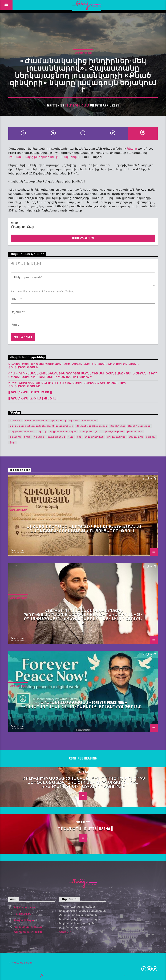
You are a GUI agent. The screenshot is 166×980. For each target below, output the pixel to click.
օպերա (151, 437)
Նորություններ (83, 53)
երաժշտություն (114, 432)
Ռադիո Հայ (77, 105)
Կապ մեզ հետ (22, 963)
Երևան (74, 421)
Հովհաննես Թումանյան (92, 426)
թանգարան (135, 432)
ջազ (71, 437)
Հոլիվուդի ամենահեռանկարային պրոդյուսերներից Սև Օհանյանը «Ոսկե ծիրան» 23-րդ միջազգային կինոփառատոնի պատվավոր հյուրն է (83, 375)
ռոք (79, 437)
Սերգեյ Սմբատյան (22, 432)
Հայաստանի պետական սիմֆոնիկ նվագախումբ (41, 426)
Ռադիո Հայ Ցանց (140, 426)
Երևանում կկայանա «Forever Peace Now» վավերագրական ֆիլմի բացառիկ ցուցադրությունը (67, 385)
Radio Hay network (36, 421)
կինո (27, 437)
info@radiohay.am (25, 920)
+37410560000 (23, 914)
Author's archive (83, 238)
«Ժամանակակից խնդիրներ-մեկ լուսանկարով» (43, 157)
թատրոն (15, 437)
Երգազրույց (58, 421)
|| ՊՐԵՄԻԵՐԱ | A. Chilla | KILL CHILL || (33, 399)
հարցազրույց (56, 437)
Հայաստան (89, 421)
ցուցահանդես (116, 437)
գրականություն (90, 432)
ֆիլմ (13, 442)
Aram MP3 (16, 421)
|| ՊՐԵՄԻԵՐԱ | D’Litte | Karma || (30, 393)
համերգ (39, 437)
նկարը (132, 149)
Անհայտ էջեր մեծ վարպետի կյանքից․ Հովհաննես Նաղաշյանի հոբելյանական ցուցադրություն (74, 366)
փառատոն (136, 437)
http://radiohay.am (25, 908)
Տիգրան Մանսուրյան (63, 432)
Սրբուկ (41, 432)
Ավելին (65, 932)
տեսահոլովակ (94, 437)
